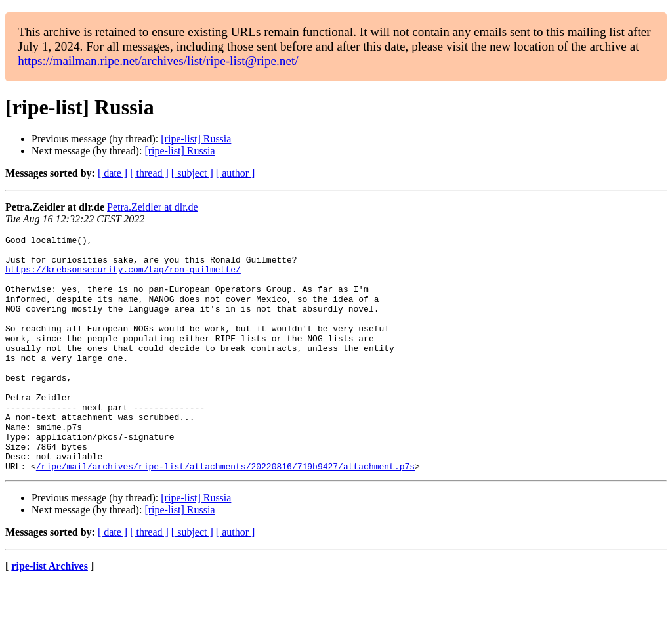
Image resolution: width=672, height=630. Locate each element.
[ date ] (113, 173)
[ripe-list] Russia (196, 139)
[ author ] (236, 173)
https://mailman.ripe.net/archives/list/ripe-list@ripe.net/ (158, 61)
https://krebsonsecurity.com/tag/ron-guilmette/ (123, 277)
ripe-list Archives (50, 613)
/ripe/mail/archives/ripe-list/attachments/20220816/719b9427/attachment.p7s (225, 513)
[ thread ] (149, 173)
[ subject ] (192, 173)
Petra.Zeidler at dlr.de (153, 207)
